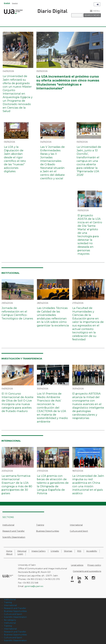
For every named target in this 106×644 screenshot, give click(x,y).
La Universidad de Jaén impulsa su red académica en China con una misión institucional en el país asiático (88, 485)
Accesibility (92, 551)
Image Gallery (39, 551)
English (7, 3)
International (76, 525)
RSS (79, 551)
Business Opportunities (48, 531)
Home (9, 551)
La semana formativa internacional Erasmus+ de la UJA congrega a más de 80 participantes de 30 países (17, 485)
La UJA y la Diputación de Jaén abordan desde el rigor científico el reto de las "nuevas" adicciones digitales (15, 159)
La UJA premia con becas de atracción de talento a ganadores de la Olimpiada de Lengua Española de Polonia (53, 485)
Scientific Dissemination (14, 537)
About (9, 554)
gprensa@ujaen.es (34, 586)
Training (40, 525)
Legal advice (77, 565)
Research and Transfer (14, 531)
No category (10, 620)
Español (15, 3)
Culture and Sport (79, 531)
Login (20, 554)
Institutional (8, 525)
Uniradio (55, 551)
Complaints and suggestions (87, 571)
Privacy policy (94, 565)
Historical (22, 551)
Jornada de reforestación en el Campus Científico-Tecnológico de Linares (17, 313)
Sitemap (68, 551)
